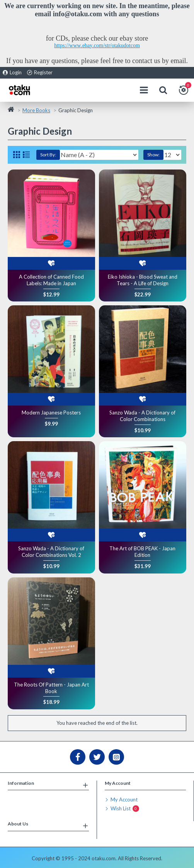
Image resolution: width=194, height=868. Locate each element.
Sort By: (48, 155)
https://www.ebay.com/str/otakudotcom (97, 45)
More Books (36, 110)
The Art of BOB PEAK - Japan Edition (142, 552)
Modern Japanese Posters (51, 413)
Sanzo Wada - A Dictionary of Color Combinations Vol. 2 (51, 552)
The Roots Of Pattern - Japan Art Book (51, 688)
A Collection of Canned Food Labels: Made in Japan (51, 280)
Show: (153, 155)
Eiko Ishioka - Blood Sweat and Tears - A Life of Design (143, 280)
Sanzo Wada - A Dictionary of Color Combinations (142, 416)
